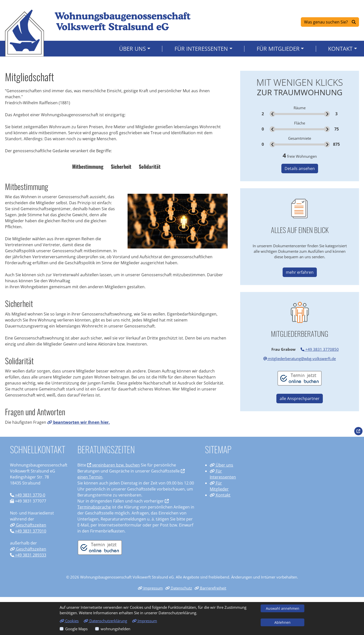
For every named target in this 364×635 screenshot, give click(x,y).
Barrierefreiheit (210, 588)
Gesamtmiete (300, 138)
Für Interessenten (223, 474)
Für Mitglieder (219, 486)
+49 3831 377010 (28, 531)
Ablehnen (282, 622)
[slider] (273, 114)
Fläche (300, 123)
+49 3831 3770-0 (28, 495)
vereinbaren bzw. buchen (113, 465)
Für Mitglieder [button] (278, 50)
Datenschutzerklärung (105, 621)
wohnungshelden (115, 629)
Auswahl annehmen (283, 608)
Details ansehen (300, 168)
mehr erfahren (300, 272)
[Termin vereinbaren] (100, 547)
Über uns (221, 465)
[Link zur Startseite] (25, 33)
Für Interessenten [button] (201, 50)
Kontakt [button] (340, 50)
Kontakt (220, 495)
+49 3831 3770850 (320, 349)
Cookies (69, 621)
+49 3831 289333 (28, 555)
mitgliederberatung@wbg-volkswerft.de (300, 358)
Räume (300, 108)
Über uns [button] (132, 50)
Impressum (150, 588)
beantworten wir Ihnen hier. (79, 422)
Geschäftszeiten (28, 525)
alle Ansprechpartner (300, 398)
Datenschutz (179, 588)
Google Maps (76, 629)
